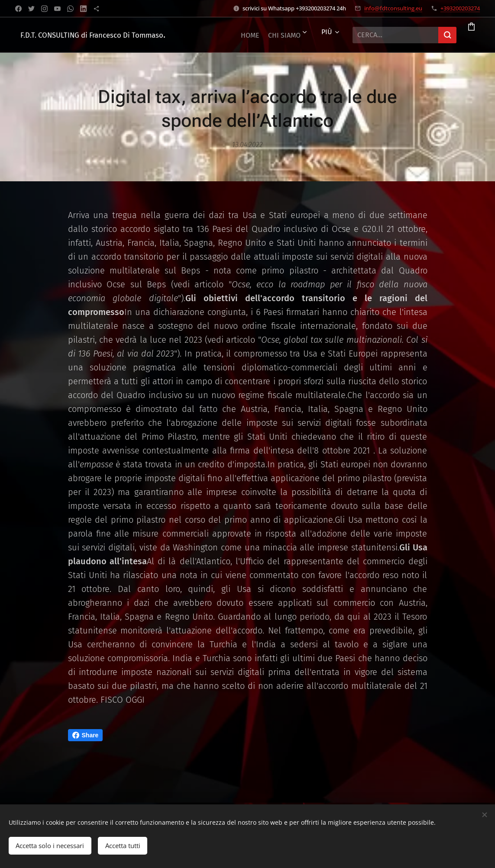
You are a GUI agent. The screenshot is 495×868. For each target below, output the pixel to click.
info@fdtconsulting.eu (393, 8)
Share (86, 735)
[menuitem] (257, 35)
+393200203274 (460, 8)
